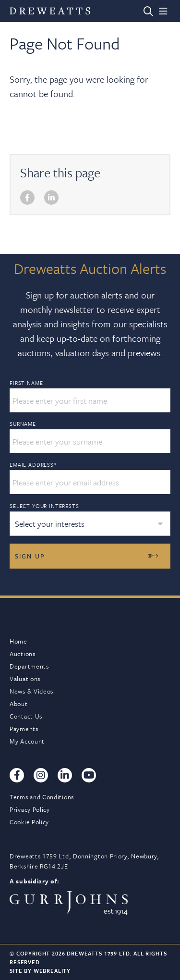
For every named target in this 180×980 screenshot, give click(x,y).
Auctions (23, 654)
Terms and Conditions (42, 797)
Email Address (33, 465)
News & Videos (31, 691)
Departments (29, 666)
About (19, 704)
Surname (23, 424)
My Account (27, 741)
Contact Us (26, 716)
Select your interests (44, 506)
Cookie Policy (29, 822)
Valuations (25, 679)
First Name (26, 383)
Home (18, 641)
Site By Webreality (40, 971)
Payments (24, 729)
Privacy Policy (30, 809)
